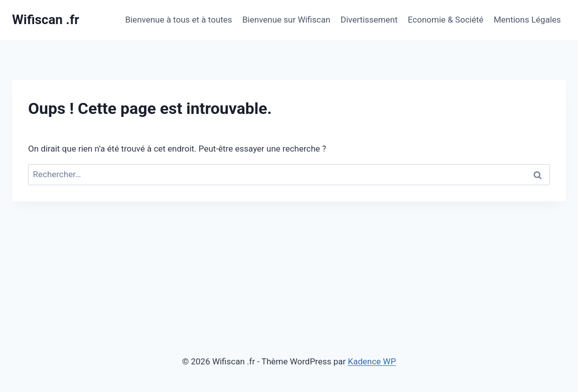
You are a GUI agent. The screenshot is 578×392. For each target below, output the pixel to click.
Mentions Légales (527, 20)
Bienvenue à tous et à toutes (178, 20)
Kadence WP (372, 361)
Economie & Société (446, 20)
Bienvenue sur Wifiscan (286, 20)
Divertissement (369, 20)
